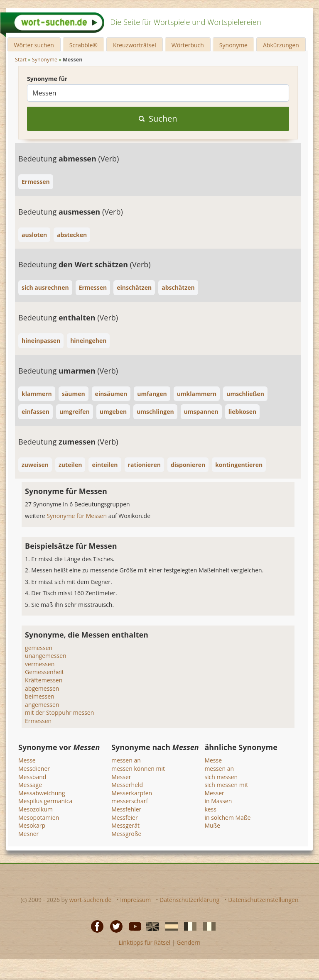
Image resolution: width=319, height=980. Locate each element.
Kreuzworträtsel (135, 45)
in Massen (218, 801)
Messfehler (126, 809)
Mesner (28, 834)
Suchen (158, 119)
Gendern (188, 942)
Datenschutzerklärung (189, 900)
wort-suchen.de (91, 900)
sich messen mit (226, 785)
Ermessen (38, 721)
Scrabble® (83, 45)
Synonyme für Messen (77, 516)
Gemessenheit (44, 672)
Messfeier (125, 817)
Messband (32, 777)
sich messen (221, 777)
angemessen (42, 705)
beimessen (40, 696)
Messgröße (126, 834)
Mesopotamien (39, 817)
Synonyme (233, 45)
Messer (121, 777)
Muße (212, 825)
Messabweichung (42, 793)
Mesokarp (32, 825)
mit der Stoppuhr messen (59, 712)
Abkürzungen (281, 45)
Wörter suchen (34, 45)
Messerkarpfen (132, 793)
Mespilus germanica (45, 801)
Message (30, 785)
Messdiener (34, 769)
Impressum (135, 900)
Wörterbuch (188, 45)
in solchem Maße (227, 817)
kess (210, 809)
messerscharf (130, 801)
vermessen (40, 664)
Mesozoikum (36, 809)
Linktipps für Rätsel (144, 942)
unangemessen (46, 656)
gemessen (39, 648)
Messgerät (125, 825)
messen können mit (138, 769)
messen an (126, 760)
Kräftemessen (44, 680)
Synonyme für (47, 79)
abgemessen (42, 688)
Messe (27, 760)
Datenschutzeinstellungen (263, 900)
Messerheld (127, 785)
